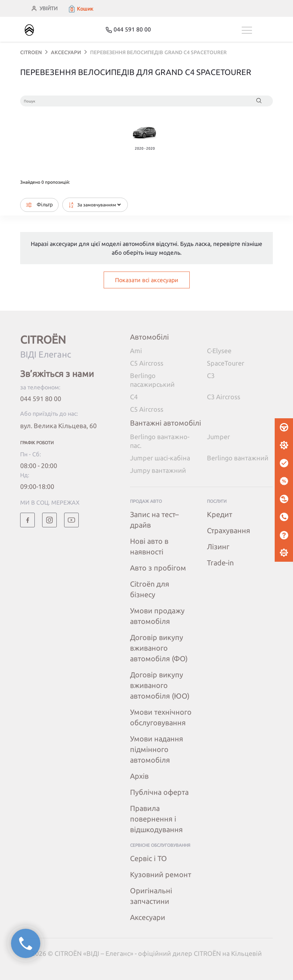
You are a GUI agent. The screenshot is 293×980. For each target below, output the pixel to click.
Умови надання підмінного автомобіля (157, 749)
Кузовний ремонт (161, 874)
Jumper (218, 437)
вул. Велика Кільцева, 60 (58, 426)
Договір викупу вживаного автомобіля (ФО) (159, 648)
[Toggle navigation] (257, 30)
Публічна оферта (159, 792)
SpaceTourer (226, 363)
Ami (136, 351)
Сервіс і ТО (149, 858)
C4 (134, 397)
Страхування (229, 530)
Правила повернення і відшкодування (156, 819)
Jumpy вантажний (158, 470)
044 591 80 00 (41, 399)
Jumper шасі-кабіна (160, 458)
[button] (81, 9)
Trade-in (220, 563)
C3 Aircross (224, 397)
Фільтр (39, 205)
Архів (139, 776)
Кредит (220, 514)
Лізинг (218, 547)
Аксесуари (148, 917)
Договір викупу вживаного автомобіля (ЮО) (160, 685)
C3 (211, 375)
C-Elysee (219, 351)
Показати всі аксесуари (147, 280)
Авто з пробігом (158, 568)
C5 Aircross (147, 363)
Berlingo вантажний (238, 458)
